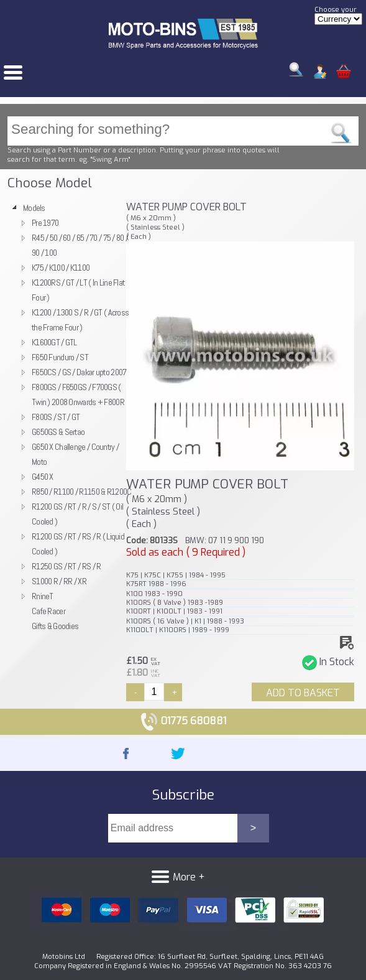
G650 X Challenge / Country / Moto (75, 454)
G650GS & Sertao (58, 432)
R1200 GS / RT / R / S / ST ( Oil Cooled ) (77, 514)
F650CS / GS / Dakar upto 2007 (79, 372)
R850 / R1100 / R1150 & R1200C (81, 492)
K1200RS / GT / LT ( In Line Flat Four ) (78, 290)
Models (34, 208)
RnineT (43, 596)
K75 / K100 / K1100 (61, 268)
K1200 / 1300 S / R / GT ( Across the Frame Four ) (80, 320)
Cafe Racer (48, 611)
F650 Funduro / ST (60, 357)
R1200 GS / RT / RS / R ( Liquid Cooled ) (78, 544)
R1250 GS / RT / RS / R (66, 566)
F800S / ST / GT (56, 417)
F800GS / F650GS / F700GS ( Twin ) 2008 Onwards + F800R (78, 394)
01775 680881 (183, 721)
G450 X (43, 477)
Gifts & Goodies (55, 626)
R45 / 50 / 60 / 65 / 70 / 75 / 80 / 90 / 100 (80, 245)
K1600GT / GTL (54, 342)
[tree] (64, 417)
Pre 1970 (45, 223)
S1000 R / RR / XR (59, 581)
